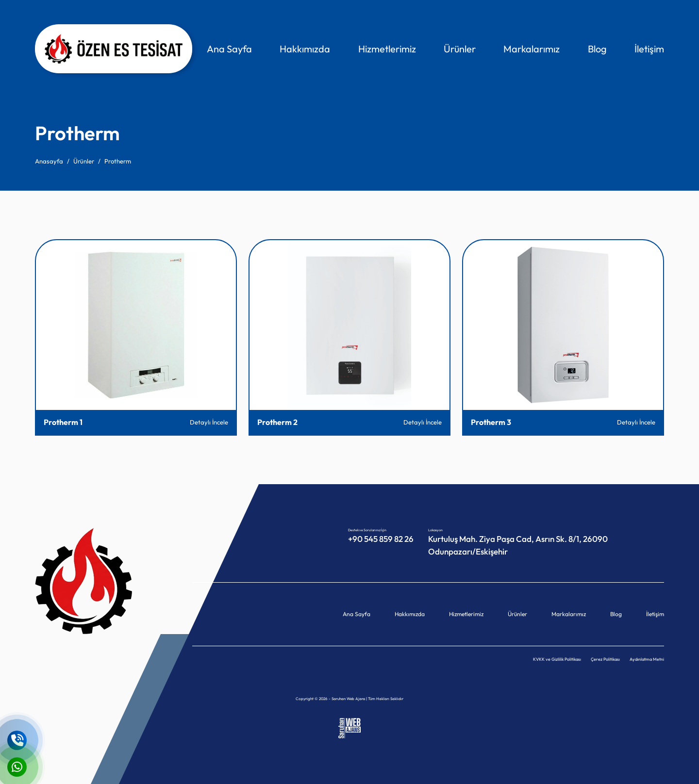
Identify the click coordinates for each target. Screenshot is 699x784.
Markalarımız (532, 49)
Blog (597, 49)
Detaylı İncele (209, 422)
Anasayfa (49, 161)
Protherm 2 (277, 422)
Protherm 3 (491, 422)
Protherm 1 (63, 422)
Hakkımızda (305, 49)
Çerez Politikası (605, 659)
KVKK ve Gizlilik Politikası (557, 659)
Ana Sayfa (229, 49)
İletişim (649, 49)
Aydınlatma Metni (647, 659)
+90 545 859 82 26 (381, 539)
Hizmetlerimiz (387, 49)
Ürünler (460, 49)
